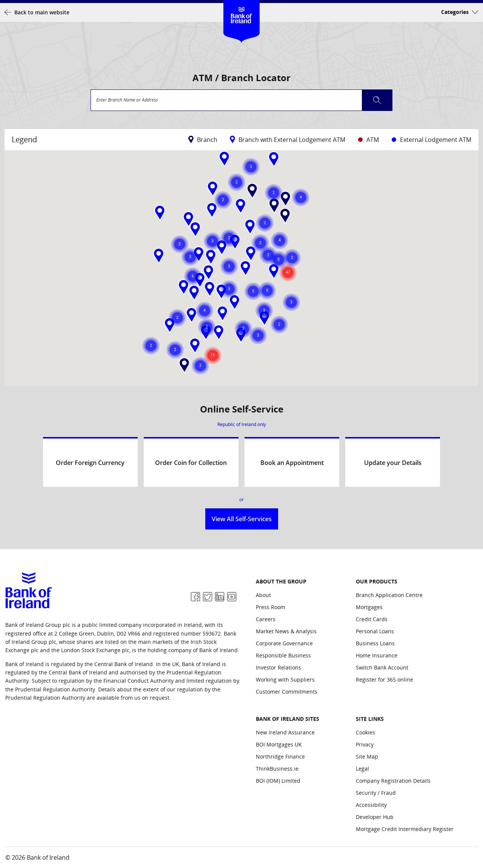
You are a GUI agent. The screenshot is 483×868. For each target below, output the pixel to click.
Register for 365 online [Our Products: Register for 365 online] (385, 679)
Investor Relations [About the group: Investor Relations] (278, 667)
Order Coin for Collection (191, 463)
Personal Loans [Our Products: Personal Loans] (375, 631)
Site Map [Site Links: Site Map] (367, 756)
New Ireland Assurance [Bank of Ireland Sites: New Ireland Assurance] (285, 732)
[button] (224, 159)
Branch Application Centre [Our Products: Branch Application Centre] (389, 595)
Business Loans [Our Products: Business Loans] (375, 643)
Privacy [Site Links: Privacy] (365, 744)
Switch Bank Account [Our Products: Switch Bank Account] (382, 667)
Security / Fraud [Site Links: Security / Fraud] (376, 793)
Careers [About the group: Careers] (266, 619)
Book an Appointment (292, 463)
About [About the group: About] (263, 595)
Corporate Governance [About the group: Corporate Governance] (284, 643)
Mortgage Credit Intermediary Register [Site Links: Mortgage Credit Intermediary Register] (405, 829)
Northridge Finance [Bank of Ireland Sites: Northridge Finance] (280, 756)
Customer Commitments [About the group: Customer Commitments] (287, 692)
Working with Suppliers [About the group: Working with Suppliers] (285, 679)
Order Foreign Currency (90, 463)
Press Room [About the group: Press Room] (271, 607)
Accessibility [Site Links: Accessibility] (371, 805)
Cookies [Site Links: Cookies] (365, 732)
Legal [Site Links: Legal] (362, 769)
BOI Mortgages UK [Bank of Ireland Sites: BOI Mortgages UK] (279, 744)
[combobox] (241, 100)
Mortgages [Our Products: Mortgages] (369, 607)
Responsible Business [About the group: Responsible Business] (283, 655)
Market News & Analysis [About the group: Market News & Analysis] (286, 631)
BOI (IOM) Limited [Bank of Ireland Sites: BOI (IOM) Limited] (278, 781)
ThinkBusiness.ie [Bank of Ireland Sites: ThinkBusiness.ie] (277, 769)
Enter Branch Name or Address (127, 100)
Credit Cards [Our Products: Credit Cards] (372, 619)
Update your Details (393, 463)
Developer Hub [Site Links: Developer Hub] (375, 817)
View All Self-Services (242, 519)
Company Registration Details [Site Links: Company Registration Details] (393, 781)
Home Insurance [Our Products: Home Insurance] (377, 655)
